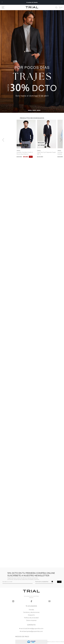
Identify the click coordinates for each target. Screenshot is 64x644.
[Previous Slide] (2, 2)
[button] (25, 110)
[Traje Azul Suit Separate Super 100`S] (47, 138)
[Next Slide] (62, 2)
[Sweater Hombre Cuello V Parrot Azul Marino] (17, 138)
